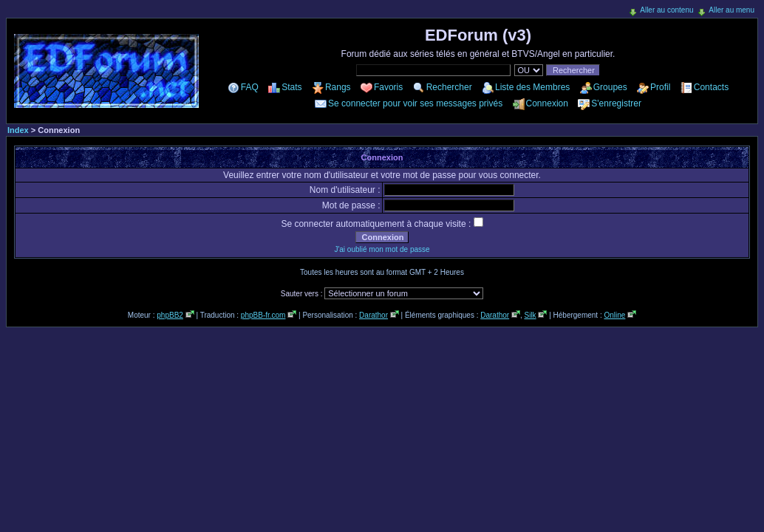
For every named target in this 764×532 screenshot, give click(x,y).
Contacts (711, 87)
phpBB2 (170, 315)
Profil (660, 87)
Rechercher (449, 87)
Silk (530, 315)
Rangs (338, 87)
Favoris (388, 87)
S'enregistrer (616, 103)
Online (614, 315)
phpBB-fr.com (263, 315)
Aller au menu (731, 10)
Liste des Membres (532, 87)
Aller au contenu (666, 10)
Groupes (610, 87)
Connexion (547, 103)
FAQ (250, 87)
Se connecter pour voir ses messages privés (415, 103)
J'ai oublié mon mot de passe (382, 249)
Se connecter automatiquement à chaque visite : (382, 224)
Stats (291, 87)
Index (18, 130)
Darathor (374, 315)
